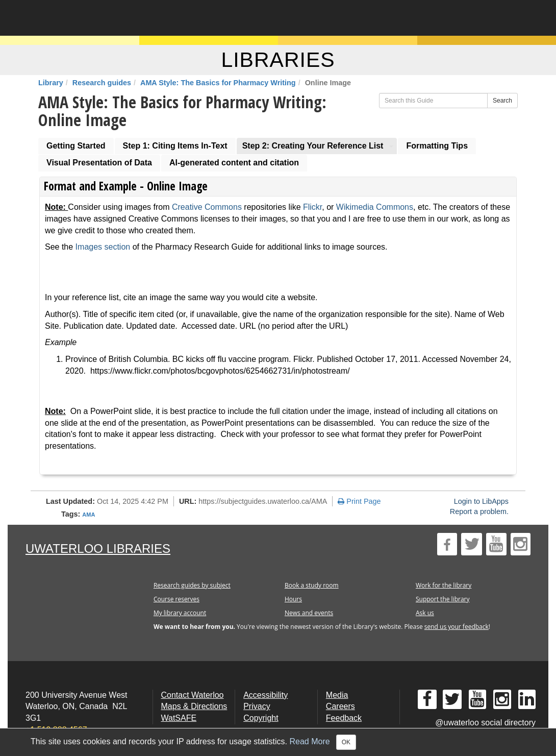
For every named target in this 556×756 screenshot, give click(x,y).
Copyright (261, 718)
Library (51, 83)
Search (502, 101)
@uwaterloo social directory (485, 723)
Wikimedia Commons (375, 207)
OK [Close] (346, 742)
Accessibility (266, 695)
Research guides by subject (192, 585)
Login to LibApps (481, 501)
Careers (340, 706)
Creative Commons (207, 207)
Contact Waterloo (193, 695)
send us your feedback (457, 627)
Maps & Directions (194, 706)
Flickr (312, 207)
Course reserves (176, 599)
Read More (310, 741)
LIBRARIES (278, 60)
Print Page (359, 501)
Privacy (257, 706)
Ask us (425, 613)
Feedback (344, 718)
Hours (293, 599)
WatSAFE (179, 718)
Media (337, 695)
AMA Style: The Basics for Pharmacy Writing (218, 83)
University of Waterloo (114, 18)
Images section (103, 247)
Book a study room (312, 585)
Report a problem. (479, 511)
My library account (180, 613)
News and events (309, 613)
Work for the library (444, 585)
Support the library (443, 599)
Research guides (102, 83)
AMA (89, 515)
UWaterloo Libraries (98, 548)
